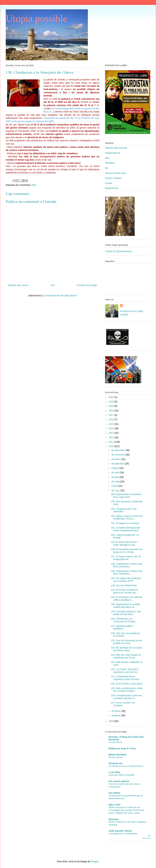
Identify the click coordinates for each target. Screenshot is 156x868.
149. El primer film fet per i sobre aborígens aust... (124, 543)
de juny (115, 477)
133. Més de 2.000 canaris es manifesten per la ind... (126, 656)
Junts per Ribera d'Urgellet (121, 775)
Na (107, 168)
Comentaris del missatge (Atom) (60, 295)
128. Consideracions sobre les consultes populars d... (126, 697)
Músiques (110, 163)
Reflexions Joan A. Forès (122, 748)
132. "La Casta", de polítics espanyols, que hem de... (125, 671)
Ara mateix (114, 793)
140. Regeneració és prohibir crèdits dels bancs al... (126, 606)
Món (34, 185)
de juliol (116, 472)
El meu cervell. (116, 757)
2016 (112, 419)
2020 (112, 402)
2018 (112, 411)
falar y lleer (115, 805)
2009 (112, 721)
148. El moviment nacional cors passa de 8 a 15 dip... (127, 551)
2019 (112, 406)
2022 (112, 397)
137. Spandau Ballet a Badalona (122, 627)
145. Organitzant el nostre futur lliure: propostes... (127, 572)
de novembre (118, 455)
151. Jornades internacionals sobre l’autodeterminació (126, 529)
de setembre (118, 464)
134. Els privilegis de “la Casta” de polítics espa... (127, 649)
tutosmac (114, 819)
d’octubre (116, 459)
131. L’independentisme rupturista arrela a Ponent (125, 678)
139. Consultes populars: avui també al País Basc (126, 613)
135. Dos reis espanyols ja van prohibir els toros (127, 642)
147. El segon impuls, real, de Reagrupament (126, 558)
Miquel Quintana (117, 755)
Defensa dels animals (116, 148)
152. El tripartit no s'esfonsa (125, 523)
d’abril (115, 486)
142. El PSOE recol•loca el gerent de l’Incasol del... (124, 591)
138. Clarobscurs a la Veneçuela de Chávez (123, 620)
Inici (53, 285)
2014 (112, 428)
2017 (112, 415)
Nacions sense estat (115, 173)
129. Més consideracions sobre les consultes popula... (127, 690)
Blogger (95, 861)
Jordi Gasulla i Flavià (120, 831)
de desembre (118, 450)
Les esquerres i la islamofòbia (123, 834)
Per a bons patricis (119, 781)
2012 (112, 437)
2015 (112, 424)
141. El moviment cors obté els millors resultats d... (127, 598)
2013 (112, 433)
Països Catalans (113, 178)
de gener (116, 715)
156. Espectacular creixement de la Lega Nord (126, 496)
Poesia (109, 183)
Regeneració (112, 188)
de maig (116, 481)
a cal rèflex (114, 772)
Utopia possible (37, 18)
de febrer (116, 711)
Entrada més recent (18, 285)
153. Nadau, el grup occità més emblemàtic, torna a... (127, 517)
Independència (113, 153)
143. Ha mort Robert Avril (124, 585)
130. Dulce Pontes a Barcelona (127, 684)
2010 (112, 446)
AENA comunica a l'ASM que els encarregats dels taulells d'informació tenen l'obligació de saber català (126, 810)
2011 (112, 442)
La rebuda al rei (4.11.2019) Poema (126, 766)
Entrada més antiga (87, 285)
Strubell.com (116, 763)
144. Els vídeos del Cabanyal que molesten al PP (126, 580)
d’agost (115, 468)
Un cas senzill (115, 742)
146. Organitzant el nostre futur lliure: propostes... (127, 565)
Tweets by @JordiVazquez (119, 251)
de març (116, 490)
